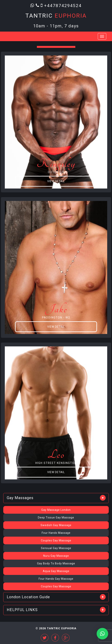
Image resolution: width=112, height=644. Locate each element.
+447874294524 (63, 5)
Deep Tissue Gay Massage (56, 517)
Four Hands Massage (56, 533)
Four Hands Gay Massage (56, 579)
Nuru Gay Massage (56, 556)
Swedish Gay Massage (56, 525)
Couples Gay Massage (56, 540)
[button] (102, 634)
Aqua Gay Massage (56, 571)
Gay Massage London (56, 510)
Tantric (56, 16)
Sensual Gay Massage (56, 548)
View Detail (56, 181)
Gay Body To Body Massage (56, 563)
